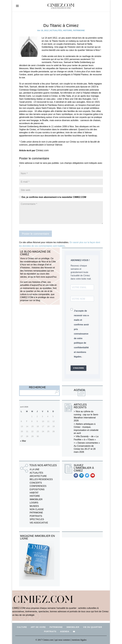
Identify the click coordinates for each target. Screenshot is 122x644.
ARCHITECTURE (38, 476)
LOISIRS (34, 503)
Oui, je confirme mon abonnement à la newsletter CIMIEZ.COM (53, 197)
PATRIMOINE (79, 30)
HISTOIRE (68, 30)
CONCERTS (36, 483)
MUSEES (34, 506)
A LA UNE (34, 469)
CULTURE (22, 627)
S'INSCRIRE (78, 368)
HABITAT (34, 493)
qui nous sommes (63, 640)
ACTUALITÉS (56, 30)
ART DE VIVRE (38, 627)
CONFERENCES (38, 486)
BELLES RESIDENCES (41, 479)
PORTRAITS (36, 516)
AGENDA (65, 631)
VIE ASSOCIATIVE (39, 523)
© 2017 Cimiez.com (44, 640)
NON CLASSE (37, 509)
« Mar (23, 441)
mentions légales (79, 640)
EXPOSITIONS (37, 489)
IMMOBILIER (36, 499)
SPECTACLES (37, 519)
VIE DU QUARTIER (93, 627)
